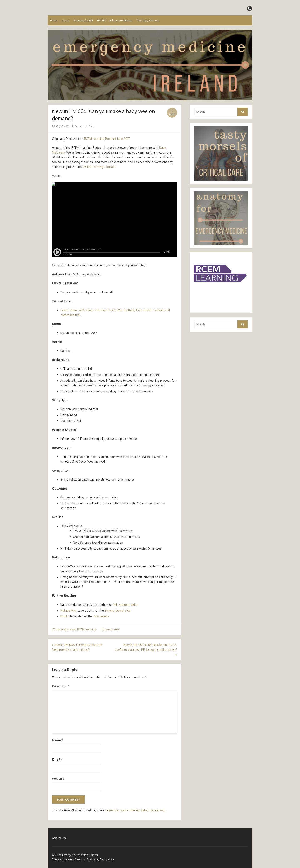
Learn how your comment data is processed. (135, 810)
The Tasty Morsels (148, 20)
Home (54, 20)
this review (102, 616)
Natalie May (68, 610)
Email (57, 759)
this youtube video (126, 605)
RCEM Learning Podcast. (100, 167)
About (65, 20)
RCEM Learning (87, 629)
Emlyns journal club (118, 610)
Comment (61, 686)
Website (58, 779)
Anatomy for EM (83, 20)
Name (58, 740)
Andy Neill (79, 126)
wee (117, 629)
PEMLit (65, 616)
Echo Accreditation (121, 20)
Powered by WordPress (67, 859)
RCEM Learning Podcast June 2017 (107, 139)
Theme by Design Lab (100, 859)
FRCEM (101, 20)
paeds (109, 629)
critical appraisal (66, 629)
